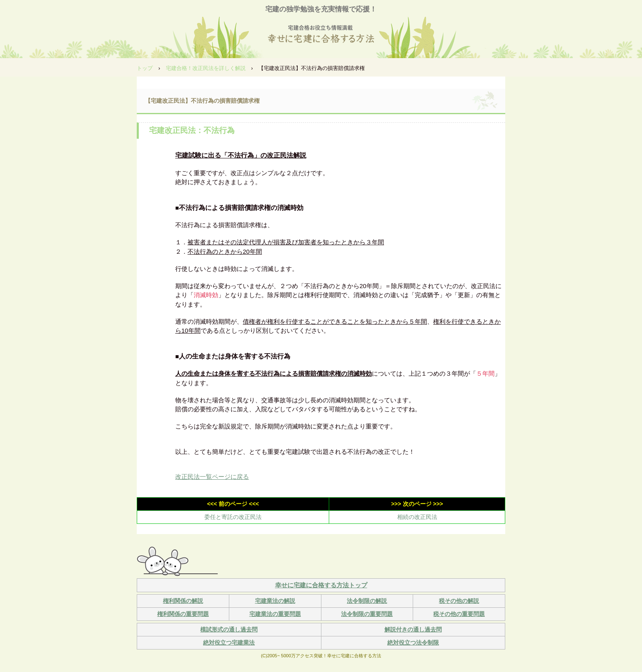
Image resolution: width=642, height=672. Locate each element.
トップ (145, 68)
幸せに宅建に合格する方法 (321, 35)
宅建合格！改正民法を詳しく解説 (206, 68)
